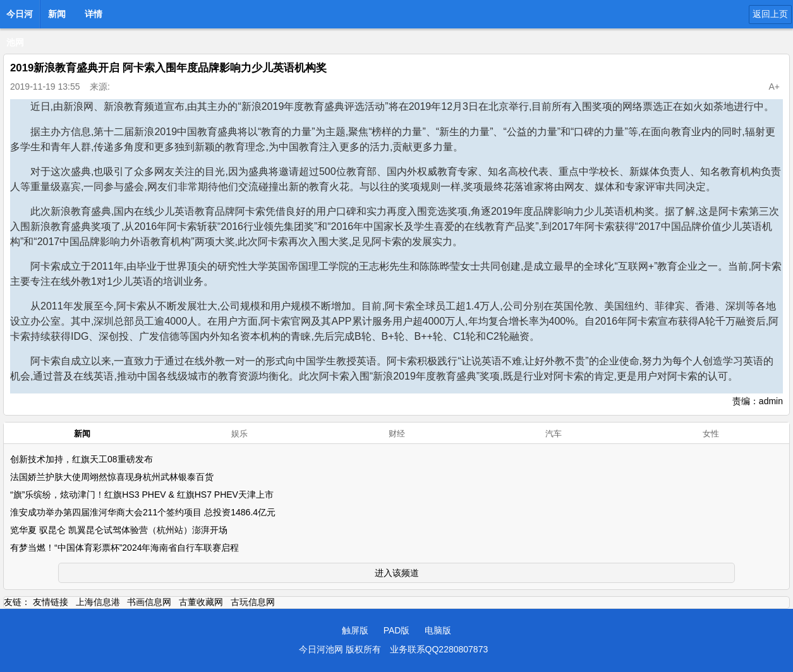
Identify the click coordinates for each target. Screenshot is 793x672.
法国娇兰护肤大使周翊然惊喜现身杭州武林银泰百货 (112, 477)
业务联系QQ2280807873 (439, 649)
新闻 (57, 14)
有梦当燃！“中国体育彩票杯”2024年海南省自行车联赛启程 (124, 548)
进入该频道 (397, 573)
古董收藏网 (201, 602)
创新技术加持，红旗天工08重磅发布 (82, 459)
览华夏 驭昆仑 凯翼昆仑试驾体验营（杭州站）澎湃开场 (119, 530)
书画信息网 (149, 602)
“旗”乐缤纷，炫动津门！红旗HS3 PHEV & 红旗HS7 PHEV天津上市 (142, 495)
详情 (94, 14)
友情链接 (51, 602)
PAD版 (397, 630)
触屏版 (355, 630)
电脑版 (438, 630)
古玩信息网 (253, 602)
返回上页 (770, 14)
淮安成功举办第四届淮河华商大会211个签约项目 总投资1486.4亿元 (143, 512)
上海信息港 (98, 602)
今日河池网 (20, 18)
